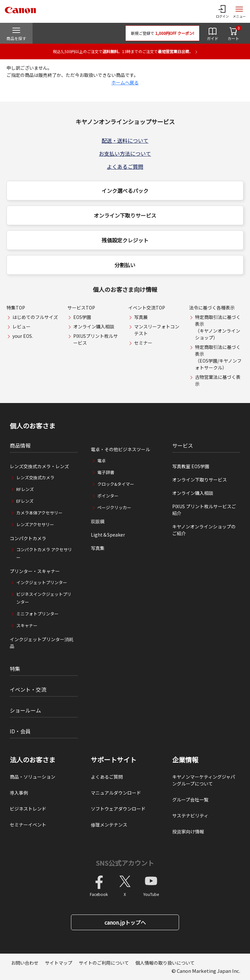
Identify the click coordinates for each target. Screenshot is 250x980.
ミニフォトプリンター (37, 614)
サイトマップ (59, 963)
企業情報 (185, 760)
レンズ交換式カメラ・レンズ (39, 466)
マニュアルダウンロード (116, 793)
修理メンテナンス (109, 825)
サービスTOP (81, 308)
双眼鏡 (98, 521)
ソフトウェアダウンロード (118, 809)
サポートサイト (114, 760)
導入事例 (19, 793)
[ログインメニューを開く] (222, 11)
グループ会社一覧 (190, 800)
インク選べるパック (125, 191)
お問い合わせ (25, 963)
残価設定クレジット (125, 240)
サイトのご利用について (104, 963)
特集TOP (16, 308)
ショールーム (25, 710)
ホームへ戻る (125, 82)
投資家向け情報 (188, 831)
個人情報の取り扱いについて (165, 963)
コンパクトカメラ (28, 538)
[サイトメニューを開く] (239, 11)
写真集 (98, 548)
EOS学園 (82, 317)
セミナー (143, 343)
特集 (15, 669)
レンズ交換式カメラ (35, 477)
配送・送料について (125, 140)
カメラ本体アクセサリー (39, 513)
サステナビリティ (190, 815)
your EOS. (23, 336)
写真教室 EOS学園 (191, 466)
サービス (183, 445)
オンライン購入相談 (94, 326)
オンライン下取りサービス (125, 215)
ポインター (108, 496)
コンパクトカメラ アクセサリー (44, 553)
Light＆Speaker (108, 535)
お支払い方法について (125, 153)
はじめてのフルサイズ (35, 317)
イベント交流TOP (147, 308)
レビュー (21, 326)
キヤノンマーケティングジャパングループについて (204, 780)
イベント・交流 (28, 689)
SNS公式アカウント (125, 863)
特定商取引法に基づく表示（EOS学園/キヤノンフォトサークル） (218, 357)
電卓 (102, 461)
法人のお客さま (33, 760)
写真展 (141, 317)
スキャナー (27, 625)
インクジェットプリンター (42, 582)
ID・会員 (20, 731)
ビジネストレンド (28, 809)
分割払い (125, 265)
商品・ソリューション (33, 777)
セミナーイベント (28, 825)
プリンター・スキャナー (35, 571)
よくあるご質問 (125, 166)
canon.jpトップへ (125, 922)
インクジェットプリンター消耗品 (42, 643)
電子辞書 (106, 472)
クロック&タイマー (116, 484)
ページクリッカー (114, 507)
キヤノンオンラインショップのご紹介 (204, 530)
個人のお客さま (33, 426)
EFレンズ (25, 501)
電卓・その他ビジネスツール (120, 449)
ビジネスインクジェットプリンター (44, 598)
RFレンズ (25, 489)
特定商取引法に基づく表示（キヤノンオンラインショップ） (218, 327)
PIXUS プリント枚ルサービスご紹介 (204, 510)
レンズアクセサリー (35, 524)
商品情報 (20, 445)
